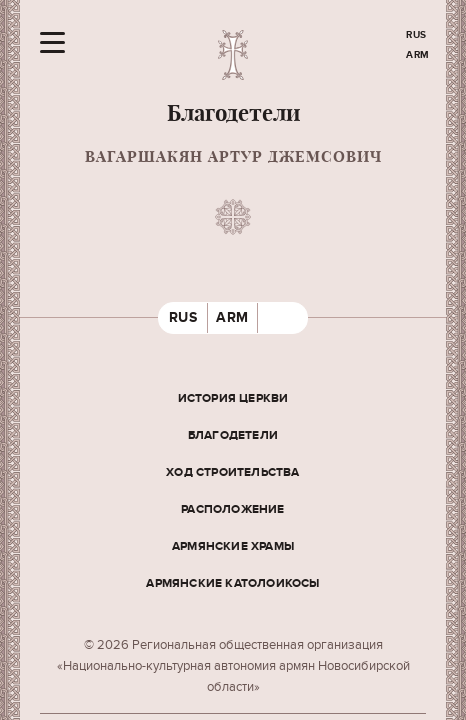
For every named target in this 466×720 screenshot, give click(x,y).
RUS (416, 35)
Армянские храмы (233, 546)
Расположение (232, 509)
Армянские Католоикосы (232, 583)
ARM (418, 55)
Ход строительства (232, 472)
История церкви (233, 398)
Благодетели (233, 435)
